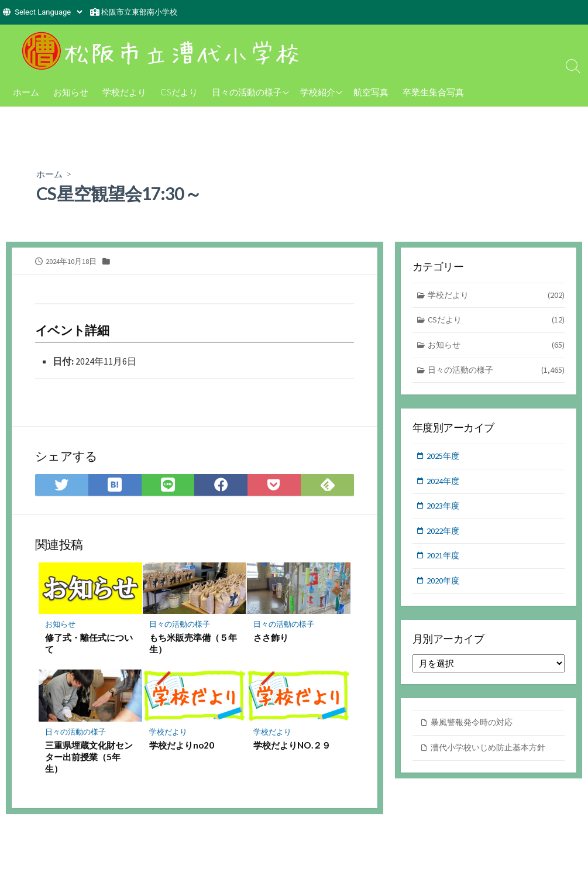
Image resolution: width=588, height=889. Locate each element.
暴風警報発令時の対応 (474, 728)
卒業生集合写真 (433, 92)
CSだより (179, 92)
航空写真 (371, 92)
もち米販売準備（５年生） (194, 645)
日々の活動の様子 (247, 92)
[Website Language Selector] (48, 12)
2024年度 (444, 484)
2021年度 (444, 560)
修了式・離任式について (90, 645)
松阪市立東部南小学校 (139, 12)
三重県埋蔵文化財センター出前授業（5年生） (90, 758)
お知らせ (71, 92)
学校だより (124, 92)
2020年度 (444, 586)
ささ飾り (271, 639)
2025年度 (444, 459)
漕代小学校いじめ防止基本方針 (492, 754)
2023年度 (444, 509)
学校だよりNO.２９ (293, 747)
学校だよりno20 (182, 747)
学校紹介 (318, 92)
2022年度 (444, 535)
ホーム (26, 92)
